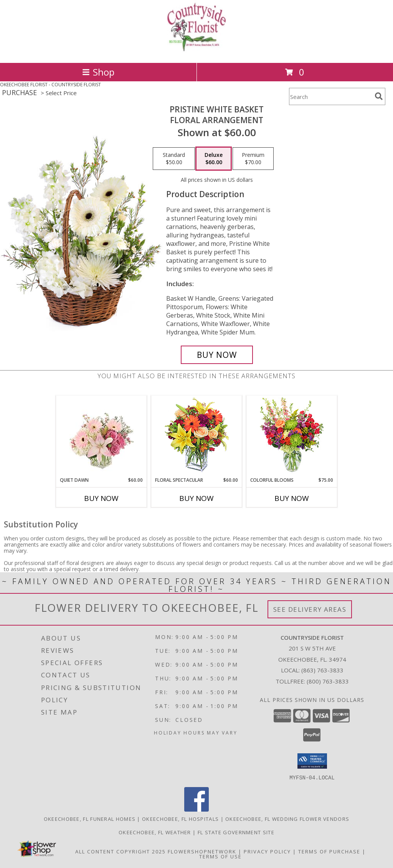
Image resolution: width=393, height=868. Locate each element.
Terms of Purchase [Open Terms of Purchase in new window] (329, 851)
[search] (379, 96)
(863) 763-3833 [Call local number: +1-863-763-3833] (322, 670)
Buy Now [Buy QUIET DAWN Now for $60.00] (101, 498)
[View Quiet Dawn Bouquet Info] (102, 436)
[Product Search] (330, 96)
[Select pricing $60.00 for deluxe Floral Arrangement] (214, 159)
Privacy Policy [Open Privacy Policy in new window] (267, 851)
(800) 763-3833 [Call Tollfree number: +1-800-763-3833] (328, 681)
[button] (312, 761)
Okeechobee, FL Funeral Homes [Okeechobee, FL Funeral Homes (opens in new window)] (90, 819)
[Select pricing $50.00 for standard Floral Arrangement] (174, 159)
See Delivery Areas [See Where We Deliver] (310, 609)
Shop (98, 72)
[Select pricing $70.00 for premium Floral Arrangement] (253, 159)
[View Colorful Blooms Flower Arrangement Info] (292, 436)
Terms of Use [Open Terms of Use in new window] (220, 856)
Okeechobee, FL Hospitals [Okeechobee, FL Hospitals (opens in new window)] (180, 819)
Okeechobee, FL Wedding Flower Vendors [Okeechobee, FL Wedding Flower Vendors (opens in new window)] (287, 819)
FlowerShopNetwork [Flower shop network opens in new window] (202, 851)
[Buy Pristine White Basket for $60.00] (217, 355)
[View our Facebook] (196, 809)
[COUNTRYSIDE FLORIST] (196, 52)
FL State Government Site (236, 832)
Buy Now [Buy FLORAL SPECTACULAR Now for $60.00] (196, 498)
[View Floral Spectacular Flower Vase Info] (197, 436)
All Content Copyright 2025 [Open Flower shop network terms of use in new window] (121, 851)
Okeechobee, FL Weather (155, 832)
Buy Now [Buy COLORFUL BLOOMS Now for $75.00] (292, 498)
